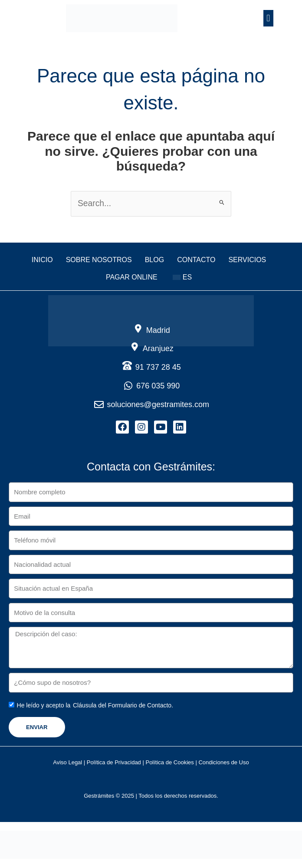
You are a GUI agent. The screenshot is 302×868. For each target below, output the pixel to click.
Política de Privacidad (114, 765)
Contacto (196, 260)
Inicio (42, 260)
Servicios (247, 260)
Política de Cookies (170, 765)
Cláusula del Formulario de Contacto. (123, 708)
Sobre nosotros (99, 260)
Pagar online (132, 278)
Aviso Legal (67, 765)
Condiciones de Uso (223, 765)
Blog (154, 260)
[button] (268, 18)
